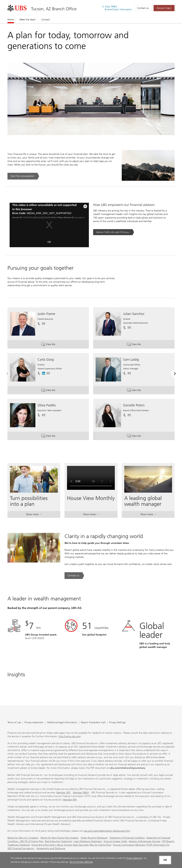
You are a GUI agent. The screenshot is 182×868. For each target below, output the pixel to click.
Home (11, 19)
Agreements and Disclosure (51, 848)
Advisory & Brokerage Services (144, 841)
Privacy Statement (134, 858)
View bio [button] (52, 345)
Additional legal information (62, 723)
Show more (34, 515)
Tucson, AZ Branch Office (54, 9)
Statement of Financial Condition (127, 838)
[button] (44, 324)
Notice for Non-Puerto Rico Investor (60, 838)
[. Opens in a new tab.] (17, 8)
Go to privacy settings (81, 862)
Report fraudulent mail (93, 723)
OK (49, 242)
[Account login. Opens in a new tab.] (164, 8)
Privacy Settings (117, 723)
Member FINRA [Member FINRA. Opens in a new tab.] (81, 793)
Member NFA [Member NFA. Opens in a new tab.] (70, 800)
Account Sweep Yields (115, 841)
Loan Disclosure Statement (88, 841)
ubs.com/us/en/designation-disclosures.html (107, 831)
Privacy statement (34, 723)
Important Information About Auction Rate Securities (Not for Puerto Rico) (71, 845)
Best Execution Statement (59, 841)
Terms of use (14, 723)
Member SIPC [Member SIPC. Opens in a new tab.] (64, 793)
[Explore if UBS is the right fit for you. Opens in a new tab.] (114, 232)
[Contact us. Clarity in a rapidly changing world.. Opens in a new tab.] (74, 576)
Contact (45, 20)
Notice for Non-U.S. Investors (23, 838)
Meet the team (28, 20)
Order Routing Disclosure (94, 838)
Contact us (143, 8)
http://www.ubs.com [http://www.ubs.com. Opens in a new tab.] (70, 736)
